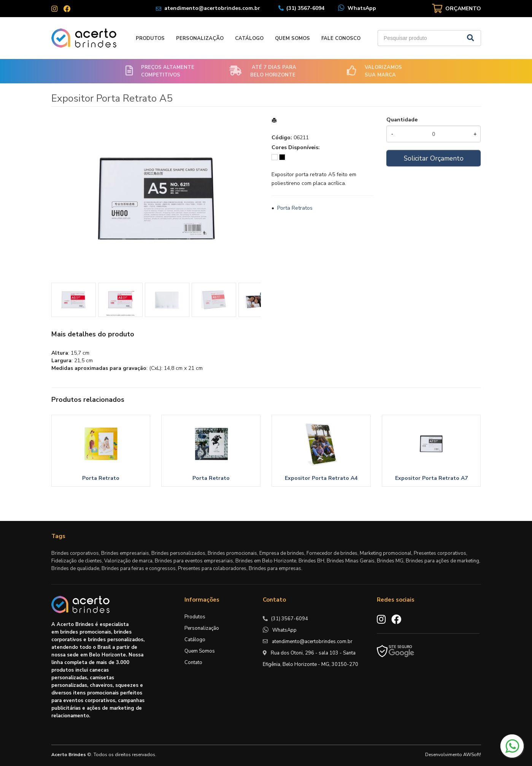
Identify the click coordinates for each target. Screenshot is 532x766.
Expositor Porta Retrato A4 (321, 478)
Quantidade (402, 120)
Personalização (200, 38)
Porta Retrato (101, 478)
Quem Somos (292, 38)
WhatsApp (362, 8)
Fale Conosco (341, 38)
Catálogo (249, 38)
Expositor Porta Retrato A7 (431, 478)
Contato (193, 662)
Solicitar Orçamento (434, 158)
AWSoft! (472, 755)
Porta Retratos (295, 208)
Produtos (150, 38)
